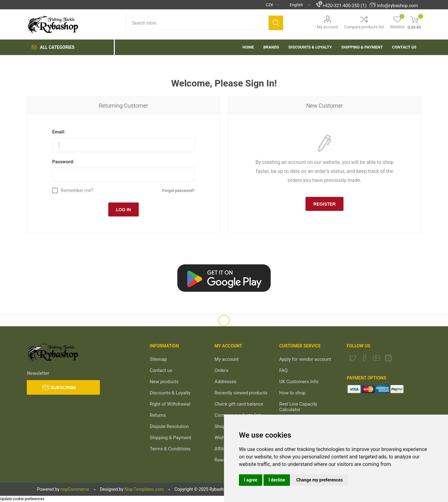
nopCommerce (75, 489)
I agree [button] (251, 480)
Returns (158, 415)
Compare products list (364, 27)
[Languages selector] (297, 5)
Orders (221, 370)
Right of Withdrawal (170, 404)
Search (276, 23)
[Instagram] (388, 358)
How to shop (292, 393)
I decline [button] (277, 480)
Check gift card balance (239, 404)
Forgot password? (179, 191)
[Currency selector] (270, 5)
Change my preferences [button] (319, 480)
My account (327, 27)
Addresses (225, 382)
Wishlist (223, 438)
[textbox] (197, 23)
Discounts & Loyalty (170, 393)
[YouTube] (376, 358)
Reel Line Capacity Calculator (298, 407)
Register (324, 204)
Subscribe (63, 388)
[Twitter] (353, 358)
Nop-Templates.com (144, 489)
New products (164, 382)
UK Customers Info (299, 382)
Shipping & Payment (170, 438)
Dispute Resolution (169, 426)
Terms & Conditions (170, 449)
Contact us (161, 370)
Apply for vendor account (305, 359)
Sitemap (158, 359)
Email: (59, 132)
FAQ (284, 370)
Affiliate (222, 449)
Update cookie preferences (22, 499)
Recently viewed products (241, 393)
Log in (124, 210)
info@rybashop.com (397, 6)
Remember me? (77, 191)
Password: (63, 162)
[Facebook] (365, 358)
